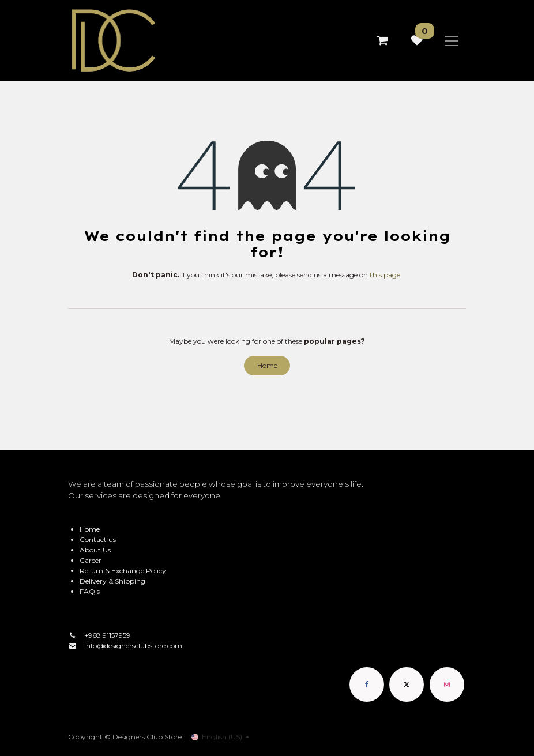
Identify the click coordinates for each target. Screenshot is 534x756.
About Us (95, 550)
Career (91, 560)
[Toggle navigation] (452, 40)
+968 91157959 (107, 635)
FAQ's (90, 591)
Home (267, 365)
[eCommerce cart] (382, 40)
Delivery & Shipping (112, 581)
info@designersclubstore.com (133, 646)
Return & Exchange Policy (123, 571)
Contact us (98, 539)
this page (385, 275)
